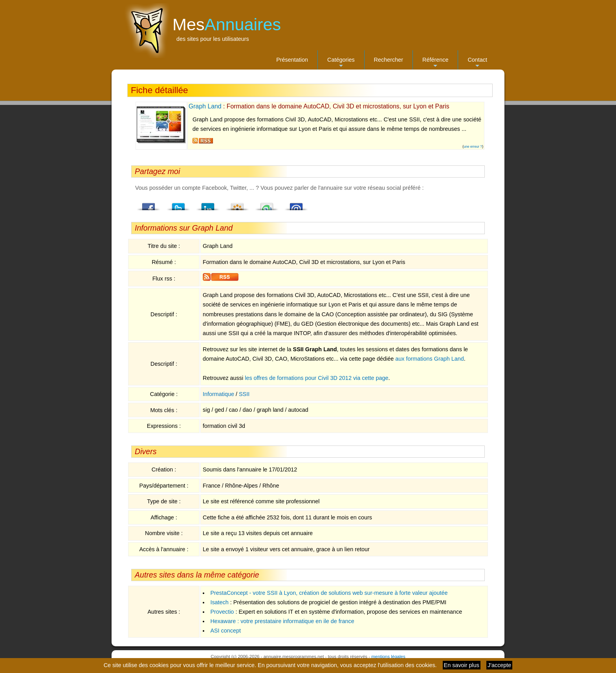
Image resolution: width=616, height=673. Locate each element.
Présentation (292, 60)
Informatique (218, 394)
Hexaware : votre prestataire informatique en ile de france (282, 621)
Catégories (341, 63)
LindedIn (208, 204)
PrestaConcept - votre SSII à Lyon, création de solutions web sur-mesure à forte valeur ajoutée (329, 593)
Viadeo (237, 204)
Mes (227, 24)
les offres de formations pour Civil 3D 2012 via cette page (316, 378)
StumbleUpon (267, 204)
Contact (477, 63)
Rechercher (389, 60)
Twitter (178, 204)
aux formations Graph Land (429, 359)
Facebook (149, 204)
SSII (244, 394)
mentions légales (388, 656)
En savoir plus (462, 665)
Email (296, 204)
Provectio (222, 612)
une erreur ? (473, 147)
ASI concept (225, 631)
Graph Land (205, 106)
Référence (435, 63)
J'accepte (499, 665)
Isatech (219, 602)
